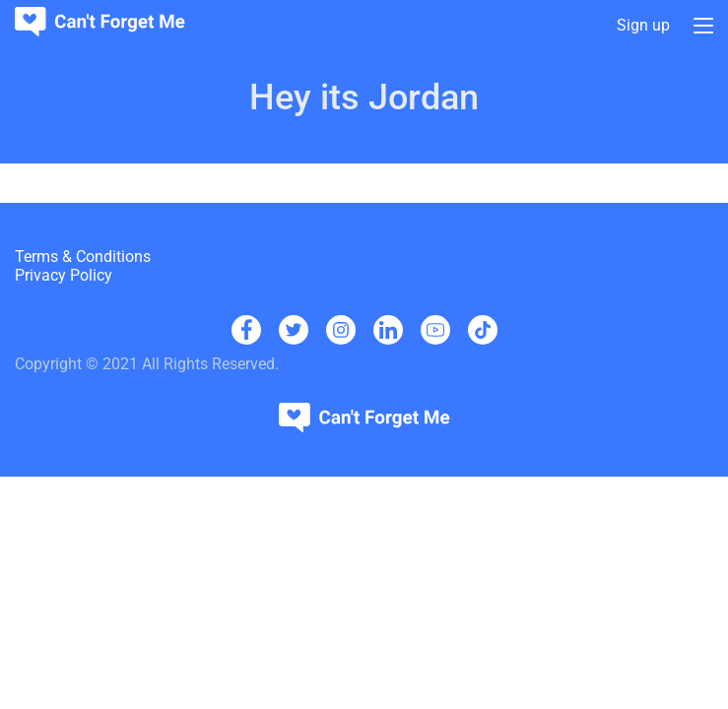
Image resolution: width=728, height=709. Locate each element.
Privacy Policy (64, 275)
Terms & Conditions (83, 257)
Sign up (643, 26)
